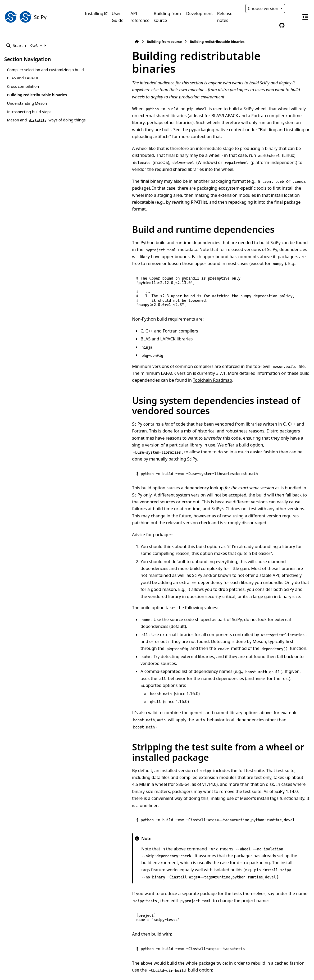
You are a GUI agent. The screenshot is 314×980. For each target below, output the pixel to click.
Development (200, 13)
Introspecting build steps (29, 118)
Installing (94, 13)
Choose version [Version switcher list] (264, 8)
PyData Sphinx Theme (274, 968)
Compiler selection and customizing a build (40, 73)
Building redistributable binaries (37, 101)
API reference (140, 17)
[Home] (88, 42)
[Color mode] (293, 8)
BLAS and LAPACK (23, 84)
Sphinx (40, 972)
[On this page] (305, 17)
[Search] (27, 45)
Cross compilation (23, 93)
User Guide (118, 17)
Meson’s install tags (235, 702)
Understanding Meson (27, 110)
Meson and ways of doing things (40, 129)
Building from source (167, 17)
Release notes (225, 17)
